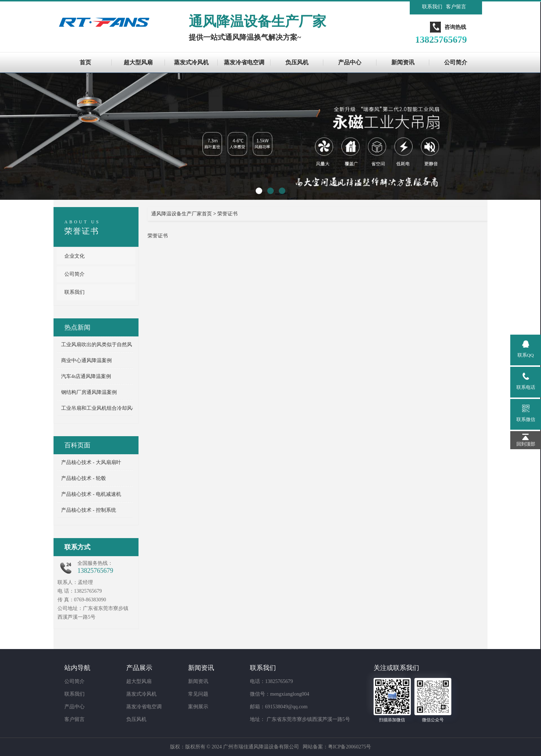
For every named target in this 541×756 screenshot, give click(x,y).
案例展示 (198, 707)
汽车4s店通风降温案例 (86, 376)
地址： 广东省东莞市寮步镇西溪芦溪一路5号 (300, 719)
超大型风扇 (138, 62)
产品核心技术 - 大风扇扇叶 (91, 462)
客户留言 (456, 7)
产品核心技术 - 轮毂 (84, 478)
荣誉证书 (82, 231)
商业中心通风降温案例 (86, 360)
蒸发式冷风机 (191, 62)
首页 (85, 62)
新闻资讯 (403, 62)
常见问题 (198, 694)
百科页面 (77, 445)
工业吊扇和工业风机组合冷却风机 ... (102, 408)
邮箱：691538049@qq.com (279, 707)
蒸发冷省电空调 (244, 62)
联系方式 (77, 547)
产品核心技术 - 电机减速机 (91, 494)
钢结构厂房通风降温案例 (89, 392)
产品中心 (350, 62)
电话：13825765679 (271, 681)
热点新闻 (77, 327)
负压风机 (297, 62)
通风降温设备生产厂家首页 (182, 214)
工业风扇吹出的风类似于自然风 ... (99, 345)
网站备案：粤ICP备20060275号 (337, 747)
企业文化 (74, 256)
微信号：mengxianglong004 (280, 694)
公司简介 (456, 62)
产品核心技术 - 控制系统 (89, 510)
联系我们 (432, 7)
